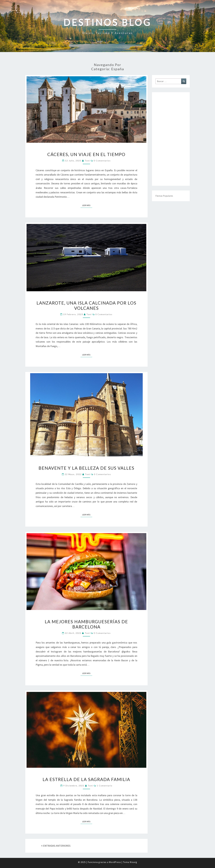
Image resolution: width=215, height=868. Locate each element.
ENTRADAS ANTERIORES (56, 846)
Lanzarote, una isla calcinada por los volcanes (86, 305)
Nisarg (133, 862)
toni (87, 161)
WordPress (115, 862)
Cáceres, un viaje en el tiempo (86, 154)
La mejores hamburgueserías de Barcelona (86, 624)
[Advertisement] (171, 139)
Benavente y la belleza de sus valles (86, 468)
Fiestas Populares (164, 196)
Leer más (87, 205)
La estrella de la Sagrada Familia (86, 779)
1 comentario (105, 786)
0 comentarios (102, 161)
